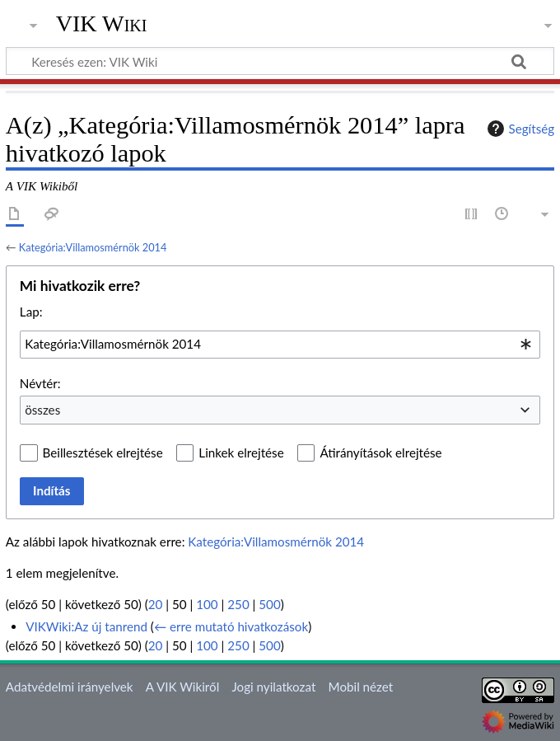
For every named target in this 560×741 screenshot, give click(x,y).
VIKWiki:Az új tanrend (86, 626)
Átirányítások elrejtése (380, 453)
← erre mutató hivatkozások (231, 626)
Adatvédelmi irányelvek (70, 687)
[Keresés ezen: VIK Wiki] (280, 61)
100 (207, 604)
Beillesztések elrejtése (103, 453)
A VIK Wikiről (182, 687)
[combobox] (280, 345)
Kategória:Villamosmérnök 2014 (93, 247)
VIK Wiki (102, 24)
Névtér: (40, 383)
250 (238, 604)
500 (269, 604)
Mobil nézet (361, 687)
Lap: (31, 312)
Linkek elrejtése (241, 453)
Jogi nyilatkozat (273, 687)
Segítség (519, 129)
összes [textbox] (42, 410)
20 (156, 604)
